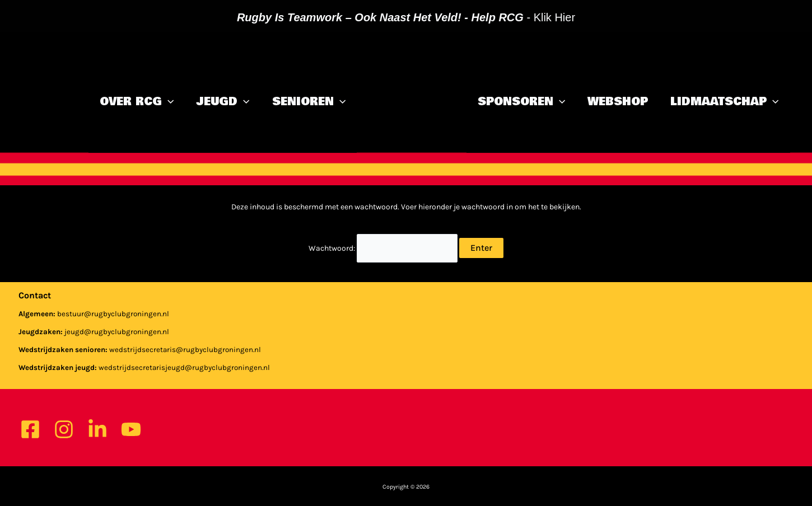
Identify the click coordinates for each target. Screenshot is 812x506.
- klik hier (406, 17)
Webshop (618, 102)
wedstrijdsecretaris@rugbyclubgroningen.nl (185, 350)
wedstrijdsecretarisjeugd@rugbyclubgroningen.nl (184, 367)
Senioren (309, 102)
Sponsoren (521, 102)
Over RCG (137, 102)
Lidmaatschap (724, 102)
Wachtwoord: (383, 248)
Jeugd (223, 102)
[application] (168, 102)
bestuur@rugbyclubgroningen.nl (113, 314)
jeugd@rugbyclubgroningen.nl (117, 332)
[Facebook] (30, 429)
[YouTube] (131, 429)
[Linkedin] (97, 429)
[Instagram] (64, 429)
